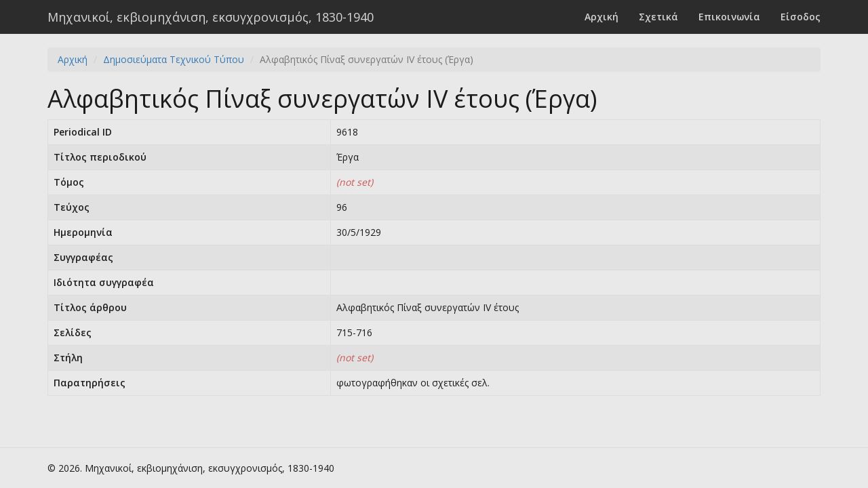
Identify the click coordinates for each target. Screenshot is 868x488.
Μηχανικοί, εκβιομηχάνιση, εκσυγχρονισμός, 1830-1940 (211, 17)
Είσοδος (801, 17)
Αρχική (601, 17)
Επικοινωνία (729, 17)
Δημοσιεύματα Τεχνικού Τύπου (174, 59)
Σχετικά (658, 17)
